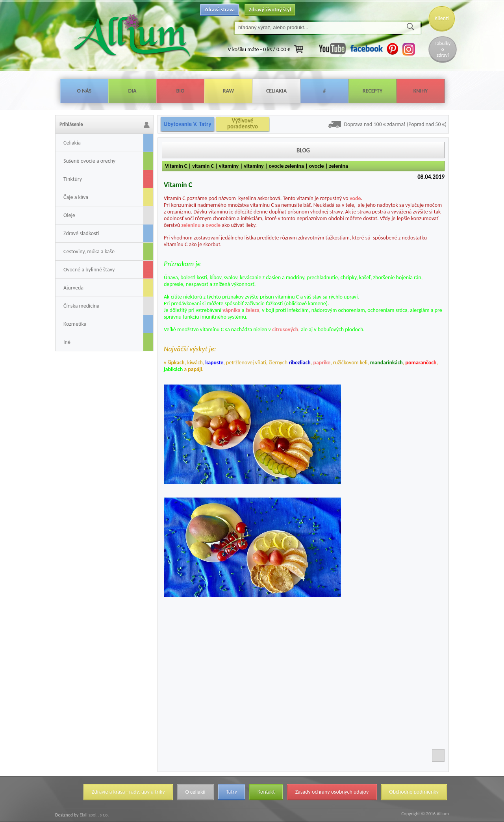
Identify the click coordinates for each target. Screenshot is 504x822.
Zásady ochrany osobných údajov (332, 792)
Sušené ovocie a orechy (89, 161)
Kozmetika (75, 324)
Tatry (232, 792)
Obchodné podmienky (414, 792)
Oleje (69, 215)
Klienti (442, 18)
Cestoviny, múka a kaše (89, 251)
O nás (84, 91)
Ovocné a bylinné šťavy (89, 270)
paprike (322, 363)
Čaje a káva (76, 197)
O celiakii (195, 792)
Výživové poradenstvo (243, 124)
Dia (132, 91)
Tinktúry (73, 179)
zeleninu (191, 225)
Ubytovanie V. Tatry (187, 124)
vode (355, 198)
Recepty (372, 91)
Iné (67, 342)
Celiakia (276, 91)
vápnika (231, 310)
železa (253, 310)
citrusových (285, 329)
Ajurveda (73, 288)
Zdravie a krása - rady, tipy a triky (128, 792)
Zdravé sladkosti (81, 233)
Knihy (421, 91)
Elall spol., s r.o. (94, 815)
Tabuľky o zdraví (443, 49)
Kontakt (266, 792)
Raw (229, 91)
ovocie (213, 225)
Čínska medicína (81, 306)
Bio (180, 91)
